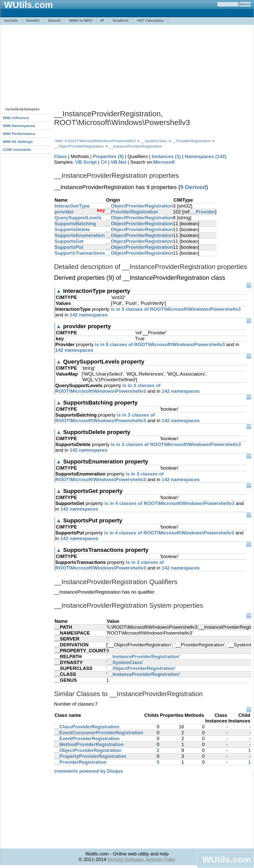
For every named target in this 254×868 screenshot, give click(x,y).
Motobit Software (125, 859)
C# (104, 162)
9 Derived (193, 187)
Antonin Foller (161, 859)
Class (60, 156)
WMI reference (16, 118)
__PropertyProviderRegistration (90, 756)
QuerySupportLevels (78, 218)
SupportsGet (69, 241)
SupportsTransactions (80, 253)
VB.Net (118, 162)
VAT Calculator (150, 20)
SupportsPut (69, 247)
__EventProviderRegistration (87, 738)
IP (102, 20)
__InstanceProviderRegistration (135, 146)
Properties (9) (108, 156)
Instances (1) (166, 156)
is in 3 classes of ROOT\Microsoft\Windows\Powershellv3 (176, 309)
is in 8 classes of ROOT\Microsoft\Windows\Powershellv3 (160, 344)
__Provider (203, 212)
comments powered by (89, 771)
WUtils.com (227, 859)
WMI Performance (19, 134)
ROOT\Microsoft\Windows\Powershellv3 (102, 141)
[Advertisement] (100, 63)
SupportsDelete (72, 229)
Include (11, 20)
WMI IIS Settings (18, 142)
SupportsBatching (75, 224)
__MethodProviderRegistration (89, 744)
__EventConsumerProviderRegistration (99, 733)
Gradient (121, 20)
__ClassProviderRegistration (87, 727)
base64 (33, 20)
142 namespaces (89, 315)
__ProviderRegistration (191, 141)
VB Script (86, 162)
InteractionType (72, 206)
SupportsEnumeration (80, 235)
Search (54, 20)
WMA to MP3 (80, 20)
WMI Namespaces (19, 126)
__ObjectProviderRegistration (79, 146)
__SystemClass (154, 141)
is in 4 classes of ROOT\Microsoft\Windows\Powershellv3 (170, 503)
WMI (59, 141)
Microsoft (164, 162)
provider (64, 212)
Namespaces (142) (206, 156)
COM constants (17, 149)
